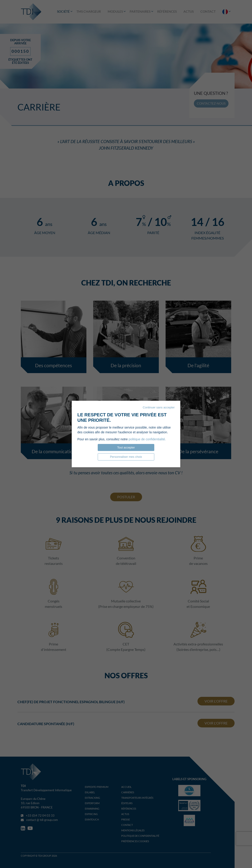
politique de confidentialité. (147, 439)
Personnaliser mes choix (126, 457)
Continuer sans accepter (159, 407)
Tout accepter (126, 447)
